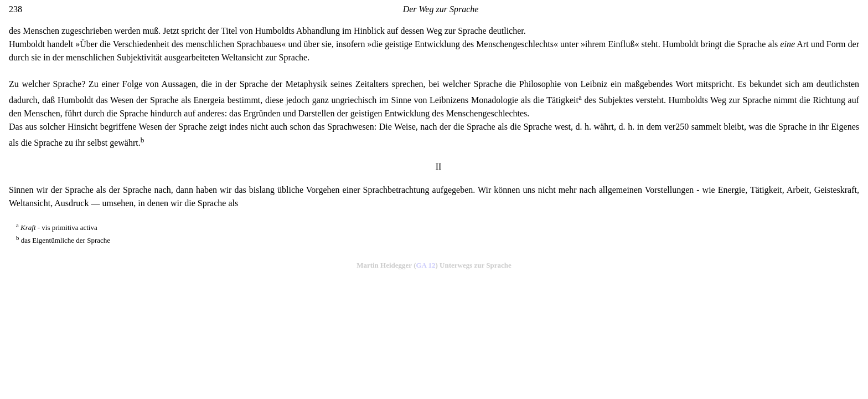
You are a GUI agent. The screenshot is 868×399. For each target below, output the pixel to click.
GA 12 (425, 265)
